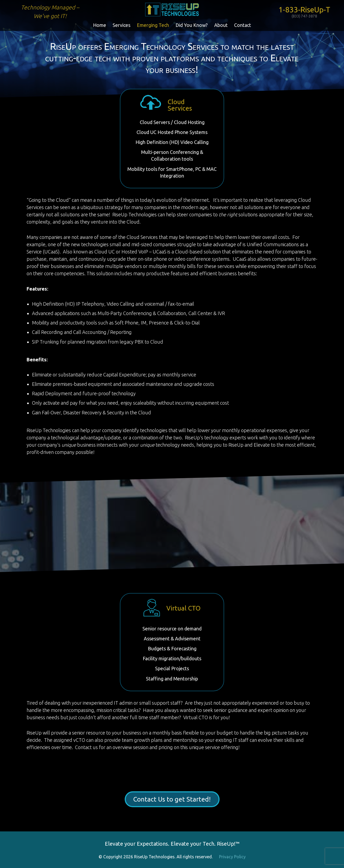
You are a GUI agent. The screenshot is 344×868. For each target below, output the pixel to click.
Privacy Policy (232, 857)
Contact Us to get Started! (172, 799)
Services (121, 25)
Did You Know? (192, 25)
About (221, 25)
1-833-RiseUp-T (304, 12)
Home (100, 25)
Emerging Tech (153, 25)
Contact (243, 25)
